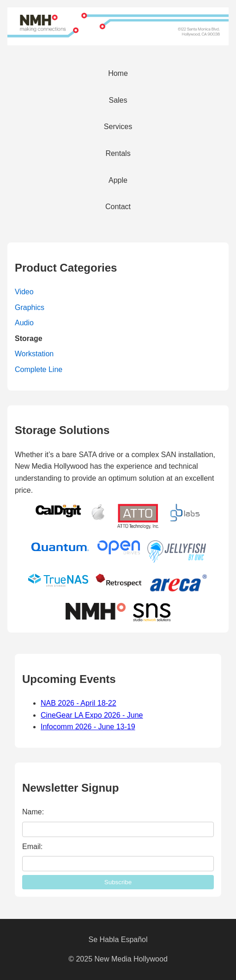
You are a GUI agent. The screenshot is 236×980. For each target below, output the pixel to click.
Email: (32, 847)
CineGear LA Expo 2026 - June (92, 715)
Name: (33, 812)
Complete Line (39, 369)
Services (118, 127)
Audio (24, 323)
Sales (118, 100)
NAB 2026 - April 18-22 (79, 703)
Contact (118, 207)
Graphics (30, 307)
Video (24, 292)
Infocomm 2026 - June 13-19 (88, 727)
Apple (118, 180)
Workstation (34, 354)
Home (118, 73)
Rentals (118, 153)
